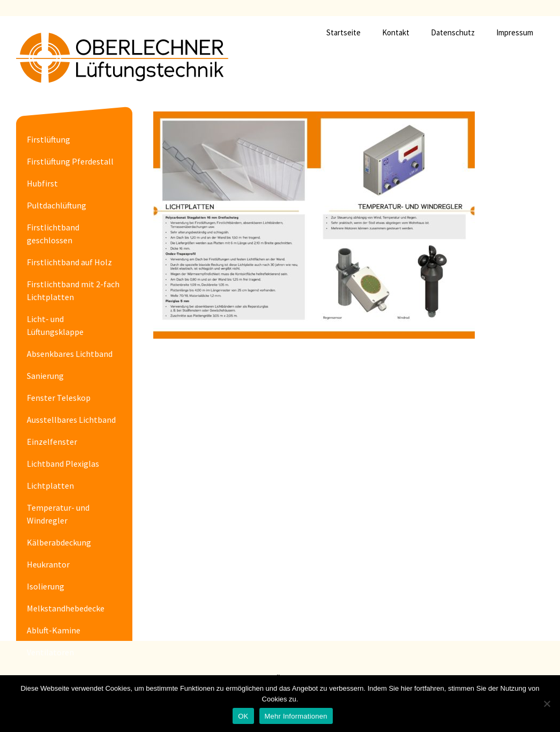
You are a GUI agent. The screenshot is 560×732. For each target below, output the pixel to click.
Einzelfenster (52, 442)
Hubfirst (42, 183)
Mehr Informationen (296, 716)
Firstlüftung (48, 139)
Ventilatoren (50, 652)
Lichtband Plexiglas (63, 464)
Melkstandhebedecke (66, 608)
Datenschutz (453, 32)
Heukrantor (48, 564)
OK (243, 716)
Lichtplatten (50, 485)
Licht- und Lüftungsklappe (55, 325)
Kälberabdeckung (59, 542)
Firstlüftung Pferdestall (70, 161)
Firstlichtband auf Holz (69, 262)
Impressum (515, 32)
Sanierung (45, 376)
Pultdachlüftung (57, 205)
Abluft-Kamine (54, 630)
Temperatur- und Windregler (58, 514)
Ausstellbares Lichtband (71, 420)
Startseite (344, 32)
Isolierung (46, 586)
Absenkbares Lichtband (70, 354)
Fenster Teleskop (59, 398)
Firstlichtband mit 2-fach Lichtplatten (73, 290)
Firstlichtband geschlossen (53, 234)
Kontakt (396, 32)
